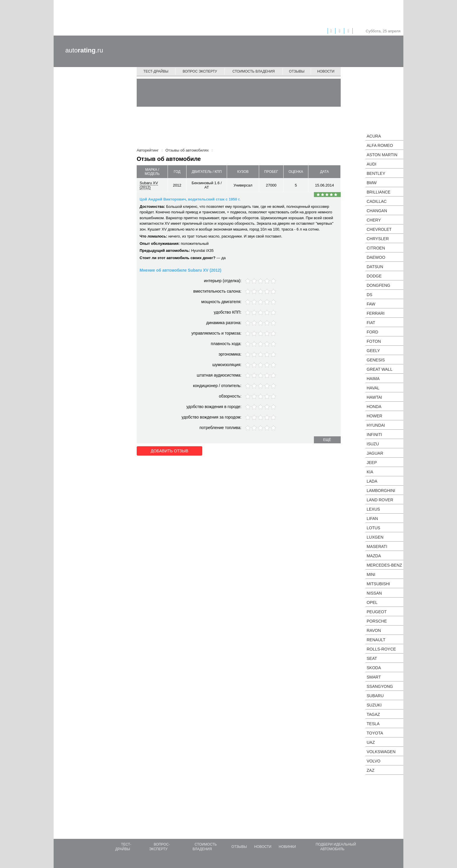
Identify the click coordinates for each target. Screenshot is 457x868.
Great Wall (379, 369)
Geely (373, 351)
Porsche (377, 621)
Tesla (373, 724)
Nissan (374, 593)
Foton (374, 341)
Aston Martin (382, 155)
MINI (371, 574)
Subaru (375, 696)
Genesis (376, 360)
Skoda (374, 668)
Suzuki (374, 705)
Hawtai (374, 397)
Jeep (372, 463)
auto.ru (84, 50)
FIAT (371, 323)
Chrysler (378, 239)
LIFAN (372, 519)
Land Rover (380, 500)
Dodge (374, 276)
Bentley (376, 173)
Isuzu (373, 444)
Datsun (375, 267)
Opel (372, 602)
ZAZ (370, 770)
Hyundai (376, 425)
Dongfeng (378, 285)
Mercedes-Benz (384, 565)
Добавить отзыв (169, 451)
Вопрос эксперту (200, 71)
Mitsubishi (378, 584)
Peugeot (377, 612)
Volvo (373, 761)
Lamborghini (381, 491)
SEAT (372, 658)
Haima (373, 379)
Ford (372, 332)
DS (369, 295)
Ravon (374, 630)
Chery (374, 220)
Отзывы (297, 71)
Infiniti (374, 435)
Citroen (376, 248)
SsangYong (380, 686)
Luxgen (375, 537)
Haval (373, 388)
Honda (374, 407)
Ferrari (376, 313)
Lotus (373, 528)
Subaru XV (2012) (149, 185)
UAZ (371, 742)
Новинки (287, 847)
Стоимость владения (253, 71)
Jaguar (375, 453)
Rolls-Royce (381, 649)
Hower (375, 416)
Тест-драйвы (156, 71)
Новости (326, 71)
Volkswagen (381, 752)
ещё (327, 440)
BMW (372, 183)
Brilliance (379, 192)
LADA (372, 481)
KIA (370, 472)
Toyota (375, 733)
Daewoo (376, 257)
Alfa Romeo (380, 145)
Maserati (377, 547)
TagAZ (373, 714)
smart (374, 677)
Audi (371, 164)
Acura (374, 136)
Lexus (373, 509)
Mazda (374, 556)
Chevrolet (379, 229)
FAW (371, 304)
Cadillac (377, 201)
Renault (376, 640)
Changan (377, 211)
